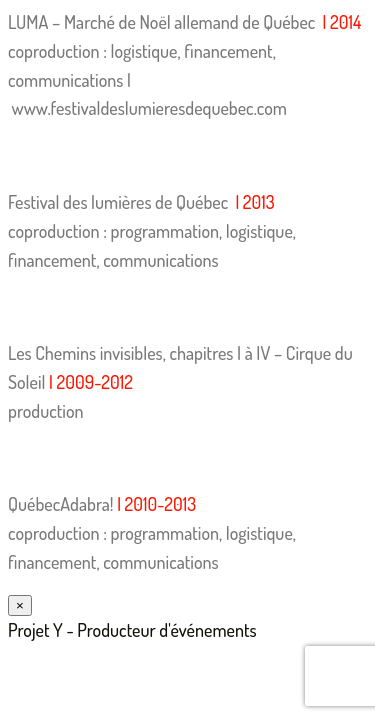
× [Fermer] (20, 605)
